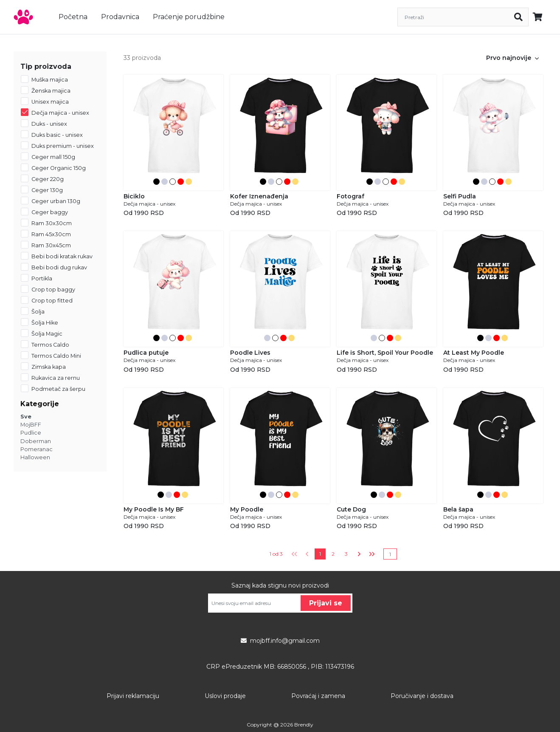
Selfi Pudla (460, 196)
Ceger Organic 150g (59, 168)
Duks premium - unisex (63, 146)
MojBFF (31, 425)
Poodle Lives (250, 353)
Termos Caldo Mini (56, 356)
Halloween (35, 457)
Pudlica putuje (146, 353)
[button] (537, 58)
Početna (73, 17)
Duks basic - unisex (57, 135)
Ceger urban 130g (56, 201)
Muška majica (50, 80)
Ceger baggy (50, 212)
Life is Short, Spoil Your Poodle (385, 353)
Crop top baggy (53, 290)
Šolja (38, 312)
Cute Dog (351, 509)
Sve (26, 417)
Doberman (36, 441)
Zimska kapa (49, 367)
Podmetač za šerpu (58, 389)
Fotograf (350, 196)
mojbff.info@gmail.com (280, 641)
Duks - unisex (49, 124)
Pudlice (31, 433)
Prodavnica (120, 17)
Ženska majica (51, 91)
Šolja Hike (45, 323)
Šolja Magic (47, 334)
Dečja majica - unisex (60, 113)
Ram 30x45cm (51, 245)
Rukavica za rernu (56, 378)
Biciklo (134, 196)
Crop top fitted (52, 301)
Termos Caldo (50, 345)
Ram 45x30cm (51, 234)
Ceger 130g (47, 190)
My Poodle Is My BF (154, 509)
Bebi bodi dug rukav (59, 267)
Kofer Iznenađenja (259, 196)
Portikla (42, 278)
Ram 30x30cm (52, 223)
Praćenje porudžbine (189, 17)
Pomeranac (37, 449)
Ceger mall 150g (53, 157)
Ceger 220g (48, 179)
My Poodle (247, 509)
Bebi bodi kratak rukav (62, 256)
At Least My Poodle (474, 353)
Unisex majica (50, 102)
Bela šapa (458, 509)
